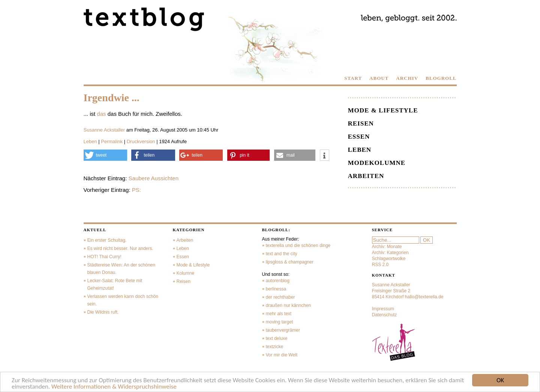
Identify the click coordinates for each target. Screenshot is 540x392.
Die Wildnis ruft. (103, 312)
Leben (90, 141)
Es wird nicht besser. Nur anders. (120, 248)
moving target (280, 322)
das (101, 114)
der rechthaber (280, 297)
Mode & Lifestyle (383, 110)
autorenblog (278, 281)
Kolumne (185, 273)
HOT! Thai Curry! (104, 257)
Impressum (383, 309)
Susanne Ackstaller (104, 130)
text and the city (282, 254)
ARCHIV (407, 78)
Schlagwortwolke (389, 259)
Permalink (112, 141)
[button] (105, 155)
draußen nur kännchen (289, 305)
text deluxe (277, 338)
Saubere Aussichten (154, 178)
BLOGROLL (441, 78)
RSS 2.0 (380, 265)
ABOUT (379, 78)
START (353, 78)
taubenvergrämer (283, 330)
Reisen (361, 123)
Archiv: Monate (387, 247)
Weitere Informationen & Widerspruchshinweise (114, 387)
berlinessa (276, 289)
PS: (136, 190)
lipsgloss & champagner (290, 262)
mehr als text (279, 314)
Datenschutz (385, 315)
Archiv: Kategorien (390, 253)
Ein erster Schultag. (107, 240)
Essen (359, 137)
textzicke (275, 347)
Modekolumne (377, 163)
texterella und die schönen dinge (298, 245)
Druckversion (141, 141)
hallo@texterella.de (424, 297)
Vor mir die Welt (282, 355)
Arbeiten (366, 176)
